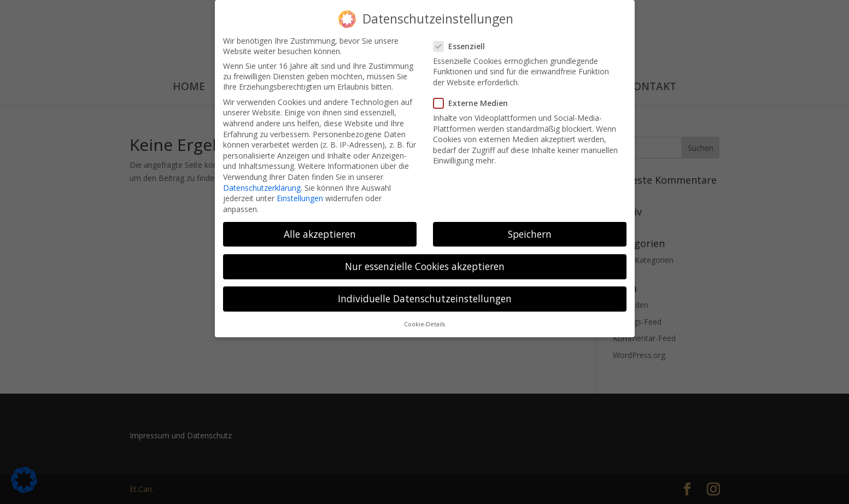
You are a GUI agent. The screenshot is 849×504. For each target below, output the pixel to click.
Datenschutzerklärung (262, 183)
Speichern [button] (530, 230)
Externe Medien (475, 99)
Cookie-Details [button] (424, 320)
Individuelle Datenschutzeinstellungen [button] (425, 294)
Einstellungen (300, 194)
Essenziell (464, 42)
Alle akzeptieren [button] (320, 230)
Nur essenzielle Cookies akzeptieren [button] (425, 262)
